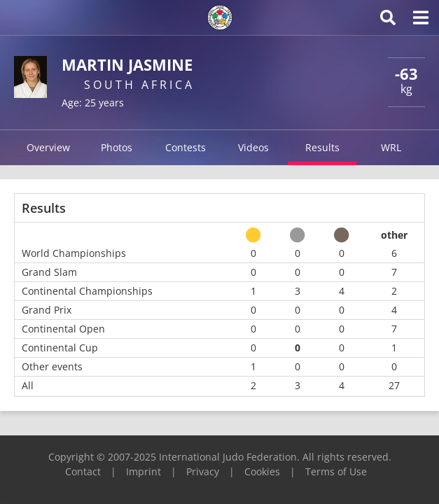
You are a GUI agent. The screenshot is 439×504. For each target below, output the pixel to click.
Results (322, 147)
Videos (253, 147)
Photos (117, 147)
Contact (83, 471)
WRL (391, 147)
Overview (48, 147)
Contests (186, 147)
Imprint (144, 471)
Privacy (203, 471)
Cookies (262, 471)
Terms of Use (336, 471)
